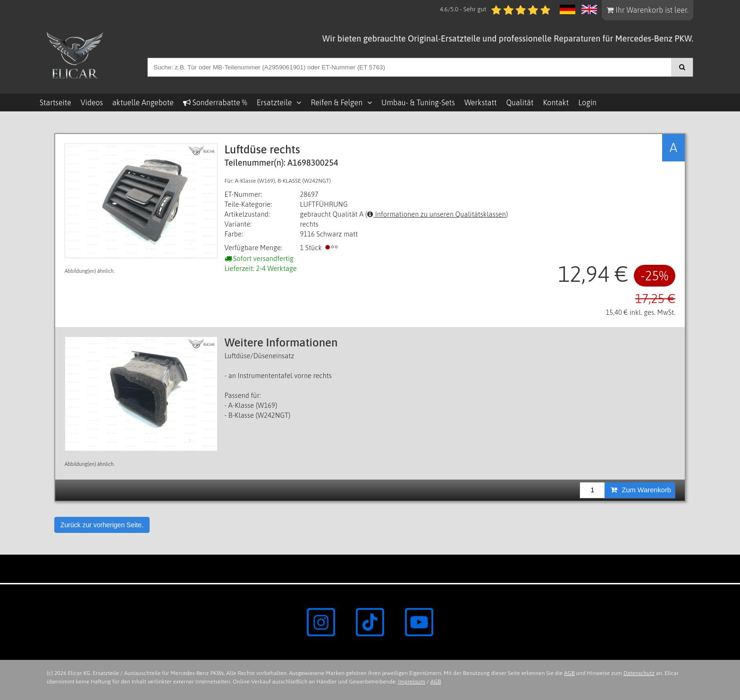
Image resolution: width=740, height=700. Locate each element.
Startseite (55, 102)
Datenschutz (639, 673)
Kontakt (556, 102)
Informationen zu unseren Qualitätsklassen (437, 214)
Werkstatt (480, 102)
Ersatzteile (274, 102)
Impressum (412, 682)
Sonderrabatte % (215, 102)
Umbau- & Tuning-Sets (418, 102)
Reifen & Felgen (336, 102)
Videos (92, 102)
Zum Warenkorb (641, 490)
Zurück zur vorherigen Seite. (102, 525)
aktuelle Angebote (143, 102)
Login (587, 102)
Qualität (520, 102)
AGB (569, 673)
